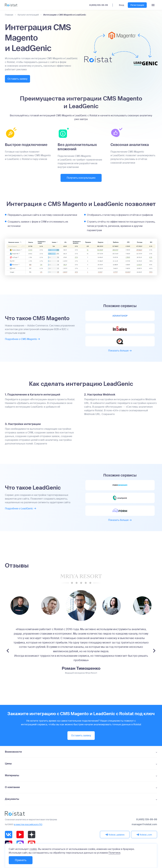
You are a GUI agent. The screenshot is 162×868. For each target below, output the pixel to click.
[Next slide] (154, 654)
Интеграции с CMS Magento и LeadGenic (65, 15)
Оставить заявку (21, 79)
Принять (21, 860)
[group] (50, 609)
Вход (121, 5)
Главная (9, 15)
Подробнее (22, 340)
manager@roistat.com (144, 828)
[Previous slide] (8, 654)
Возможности (13, 756)
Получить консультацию (81, 178)
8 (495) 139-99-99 (99, 5)
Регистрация (137, 5)
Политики (114, 853)
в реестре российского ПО (28, 828)
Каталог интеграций (28, 15)
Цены (8, 767)
